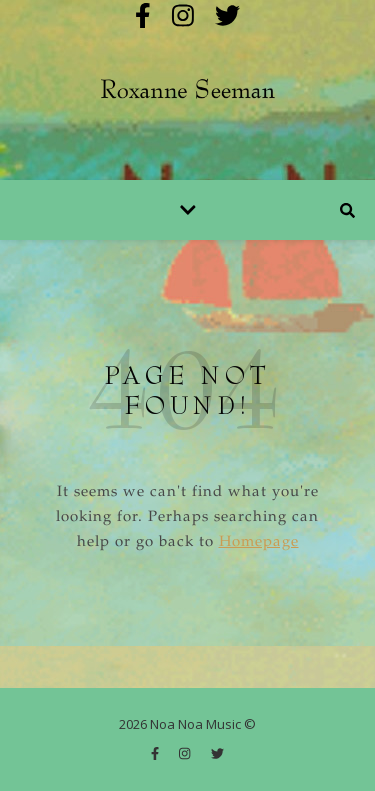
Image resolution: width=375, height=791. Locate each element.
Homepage (259, 542)
